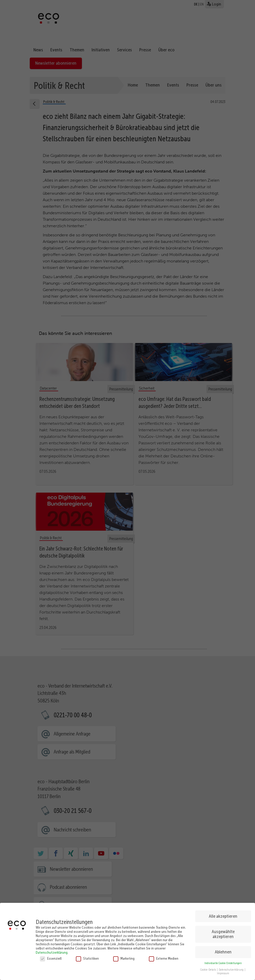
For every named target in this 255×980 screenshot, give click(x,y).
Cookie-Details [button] (208, 968)
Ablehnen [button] (223, 950)
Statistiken (87, 957)
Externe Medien (164, 957)
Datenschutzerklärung (52, 951)
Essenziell (51, 957)
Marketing (124, 957)
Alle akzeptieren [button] (223, 915)
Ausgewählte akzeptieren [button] (223, 933)
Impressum (223, 972)
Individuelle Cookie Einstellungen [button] (223, 962)
